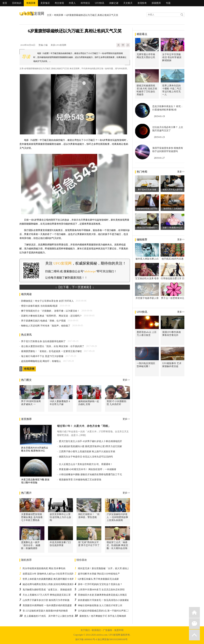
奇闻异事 (31, 3)
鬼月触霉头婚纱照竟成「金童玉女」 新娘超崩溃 (47, 590)
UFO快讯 (100, 3)
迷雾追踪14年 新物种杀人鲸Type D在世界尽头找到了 (49, 574)
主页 (49, 15)
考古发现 (59, 3)
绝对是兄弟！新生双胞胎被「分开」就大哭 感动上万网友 (107, 568)
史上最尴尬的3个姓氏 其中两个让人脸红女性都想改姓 (52, 616)
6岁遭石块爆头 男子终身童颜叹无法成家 (98, 579)
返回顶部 (194, 635)
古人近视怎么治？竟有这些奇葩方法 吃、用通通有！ (86, 464)
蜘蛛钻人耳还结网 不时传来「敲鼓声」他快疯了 (46, 326)
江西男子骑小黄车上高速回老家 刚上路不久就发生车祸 (87, 452)
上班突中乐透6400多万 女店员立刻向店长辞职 (101, 590)
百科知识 (17, 3)
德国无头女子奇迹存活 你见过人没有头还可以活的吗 (86, 457)
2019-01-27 (159, 158)
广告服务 (108, 630)
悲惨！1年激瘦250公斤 (173, 228)
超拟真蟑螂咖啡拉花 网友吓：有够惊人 (41, 361)
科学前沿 (85, 3)
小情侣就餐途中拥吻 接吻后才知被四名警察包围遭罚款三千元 (90, 474)
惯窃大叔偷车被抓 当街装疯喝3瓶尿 (39, 306)
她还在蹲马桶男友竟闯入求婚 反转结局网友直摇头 (48, 584)
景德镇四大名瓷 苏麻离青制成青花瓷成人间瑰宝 (102, 595)
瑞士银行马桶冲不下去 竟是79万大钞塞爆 (42, 356)
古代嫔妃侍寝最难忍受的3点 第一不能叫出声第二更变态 (107, 611)
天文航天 (128, 3)
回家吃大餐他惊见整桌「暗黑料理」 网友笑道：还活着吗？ (51, 316)
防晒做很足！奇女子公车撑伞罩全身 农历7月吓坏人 (47, 301)
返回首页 (194, 612)
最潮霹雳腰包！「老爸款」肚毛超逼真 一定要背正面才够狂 (51, 351)
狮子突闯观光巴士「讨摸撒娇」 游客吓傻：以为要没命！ (50, 311)
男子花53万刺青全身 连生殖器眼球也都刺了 (43, 341)
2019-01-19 (159, 116)
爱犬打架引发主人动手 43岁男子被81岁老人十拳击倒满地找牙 (90, 441)
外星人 (72, 3)
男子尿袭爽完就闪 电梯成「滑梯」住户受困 (43, 321)
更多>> (126, 380)
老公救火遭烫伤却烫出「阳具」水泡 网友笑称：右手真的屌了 (53, 346)
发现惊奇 (142, 3)
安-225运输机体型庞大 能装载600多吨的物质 (45, 611)
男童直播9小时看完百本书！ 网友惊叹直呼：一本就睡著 (88, 469)
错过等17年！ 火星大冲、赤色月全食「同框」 (84, 426)
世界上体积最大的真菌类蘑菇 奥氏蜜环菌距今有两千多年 (52, 579)
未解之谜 (114, 3)
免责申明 (119, 630)
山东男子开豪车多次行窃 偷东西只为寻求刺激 (46, 600)
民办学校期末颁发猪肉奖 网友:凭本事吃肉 (44, 568)
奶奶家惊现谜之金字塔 (147, 209)
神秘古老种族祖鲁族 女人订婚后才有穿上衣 (100, 605)
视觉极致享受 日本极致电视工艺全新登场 (80, 480)
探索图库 (156, 3)
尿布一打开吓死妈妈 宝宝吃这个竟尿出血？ (100, 584)
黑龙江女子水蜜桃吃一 (147, 228)
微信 (194, 624)
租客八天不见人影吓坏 (173, 190)
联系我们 (96, 630)
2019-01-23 (159, 137)
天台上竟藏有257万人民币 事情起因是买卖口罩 (47, 595)
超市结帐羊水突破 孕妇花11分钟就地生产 (99, 574)
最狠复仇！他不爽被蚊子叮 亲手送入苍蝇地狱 (103, 616)
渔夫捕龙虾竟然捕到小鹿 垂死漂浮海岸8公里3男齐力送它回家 (90, 446)
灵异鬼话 (45, 3)
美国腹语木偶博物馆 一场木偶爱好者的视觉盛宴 (47, 605)
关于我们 (85, 630)
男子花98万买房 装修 (147, 190)
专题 (168, 3)
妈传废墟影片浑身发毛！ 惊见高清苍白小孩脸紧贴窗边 (106, 600)
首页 (5, 3)
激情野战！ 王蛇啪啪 (173, 209)
